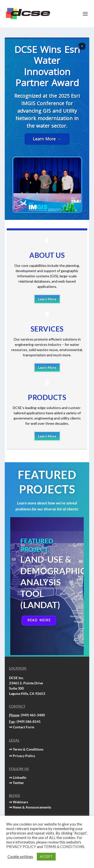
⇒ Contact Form (22, 727)
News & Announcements (32, 807)
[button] (82, 46)
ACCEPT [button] (46, 857)
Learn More (47, 299)
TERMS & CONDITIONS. (64, 847)
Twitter (18, 783)
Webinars (20, 802)
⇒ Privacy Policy (22, 756)
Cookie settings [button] (20, 857)
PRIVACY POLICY (21, 847)
